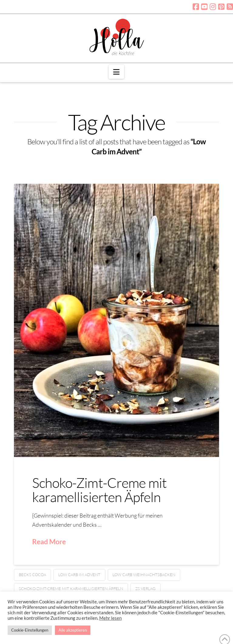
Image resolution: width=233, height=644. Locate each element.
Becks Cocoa (32, 575)
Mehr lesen (110, 618)
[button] (116, 72)
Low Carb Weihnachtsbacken (144, 575)
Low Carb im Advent (79, 575)
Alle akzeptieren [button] (73, 630)
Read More (49, 542)
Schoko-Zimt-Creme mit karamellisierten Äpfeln (99, 490)
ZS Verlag (145, 589)
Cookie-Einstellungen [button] (30, 630)
